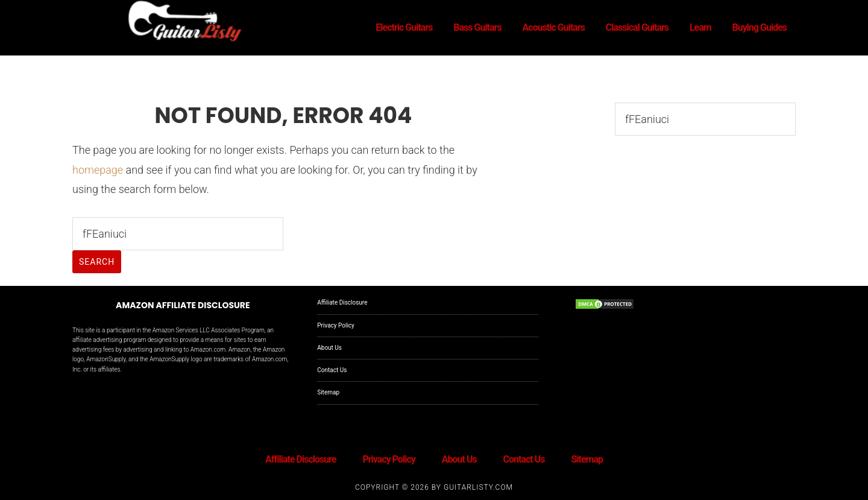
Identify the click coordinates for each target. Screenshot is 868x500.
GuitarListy (181, 23)
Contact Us (332, 370)
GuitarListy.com (478, 487)
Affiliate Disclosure (342, 302)
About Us (329, 348)
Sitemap (328, 392)
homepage (98, 170)
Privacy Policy (336, 325)
